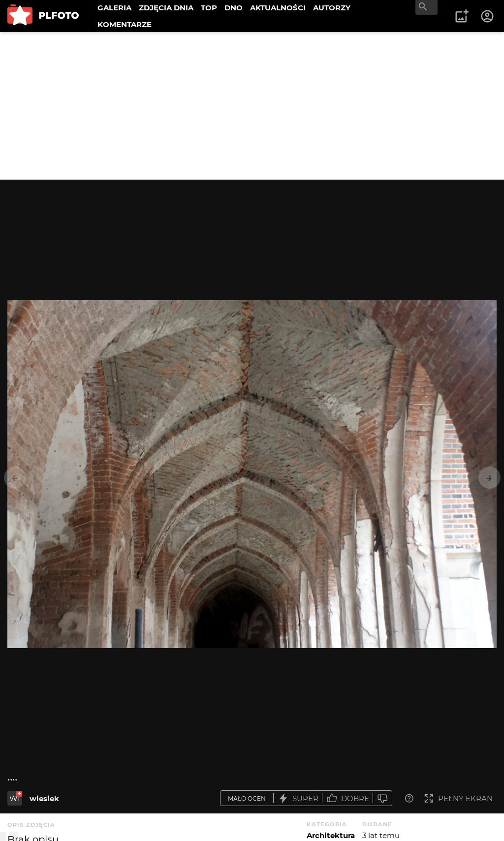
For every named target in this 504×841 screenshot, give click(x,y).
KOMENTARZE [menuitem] (125, 24)
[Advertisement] (252, 106)
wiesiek (44, 798)
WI (15, 798)
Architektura (331, 835)
